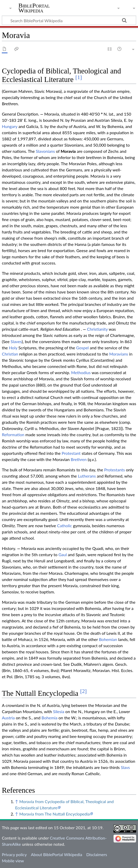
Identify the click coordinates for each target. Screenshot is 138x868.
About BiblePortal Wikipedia (56, 854)
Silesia (59, 711)
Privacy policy (14, 854)
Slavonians (45, 151)
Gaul (63, 554)
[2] (83, 691)
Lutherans (87, 476)
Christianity (97, 329)
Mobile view (13, 861)
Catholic (65, 526)
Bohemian (108, 639)
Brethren (79, 459)
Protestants (114, 470)
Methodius (81, 372)
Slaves (16, 341)
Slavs (125, 767)
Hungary (10, 126)
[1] (79, 77)
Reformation (13, 435)
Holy (13, 348)
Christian (10, 354)
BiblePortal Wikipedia (34, 8)
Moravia (68, 151)
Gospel (83, 348)
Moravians (118, 354)
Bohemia (50, 718)
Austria (8, 718)
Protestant (71, 453)
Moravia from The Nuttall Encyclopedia (54, 814)
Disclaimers (97, 854)
